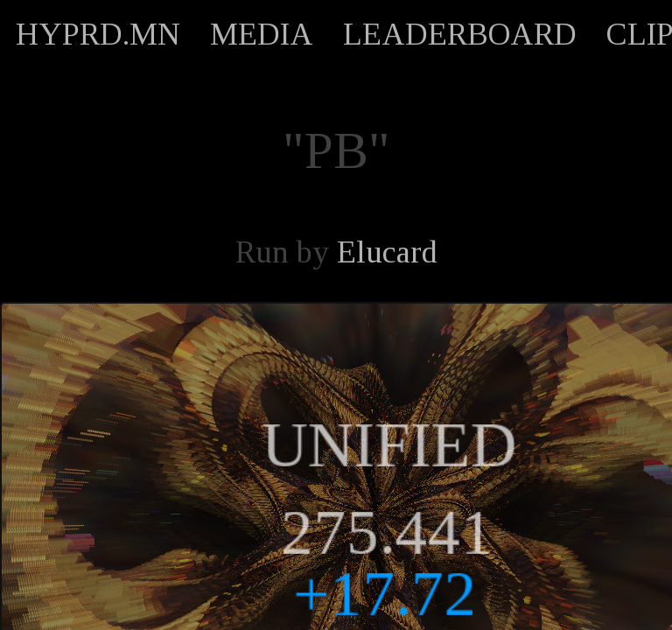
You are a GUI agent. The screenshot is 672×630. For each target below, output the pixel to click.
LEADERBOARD (460, 34)
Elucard (387, 252)
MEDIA (262, 34)
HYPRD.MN (98, 34)
